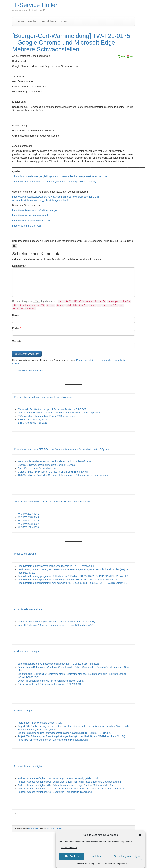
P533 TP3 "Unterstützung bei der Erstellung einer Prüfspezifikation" (53, 740)
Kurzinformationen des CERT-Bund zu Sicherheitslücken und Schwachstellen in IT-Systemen (63, 449)
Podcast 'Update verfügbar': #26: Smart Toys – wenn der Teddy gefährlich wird (59, 778)
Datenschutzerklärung (84, 864)
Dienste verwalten (69, 848)
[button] (140, 835)
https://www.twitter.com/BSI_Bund (30, 215)
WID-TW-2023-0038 (28, 527)
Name (16, 315)
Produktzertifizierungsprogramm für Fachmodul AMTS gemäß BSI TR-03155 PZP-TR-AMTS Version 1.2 (72, 583)
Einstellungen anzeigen (127, 856)
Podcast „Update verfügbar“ (29, 766)
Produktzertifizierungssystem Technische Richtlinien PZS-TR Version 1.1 (56, 566)
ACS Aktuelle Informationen (29, 609)
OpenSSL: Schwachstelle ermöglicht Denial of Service (46, 465)
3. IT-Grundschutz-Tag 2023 (32, 419)
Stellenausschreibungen (27, 652)
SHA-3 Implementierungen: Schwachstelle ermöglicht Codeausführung (55, 461)
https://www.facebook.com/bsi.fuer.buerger (35, 210)
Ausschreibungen (23, 711)
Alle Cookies (72, 856)
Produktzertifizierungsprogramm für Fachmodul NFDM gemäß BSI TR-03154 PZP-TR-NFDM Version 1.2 (73, 576)
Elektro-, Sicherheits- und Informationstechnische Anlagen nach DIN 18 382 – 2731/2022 (64, 733)
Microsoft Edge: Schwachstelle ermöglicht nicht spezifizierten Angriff (53, 472)
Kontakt (65, 21)
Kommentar (19, 266)
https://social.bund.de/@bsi (27, 226)
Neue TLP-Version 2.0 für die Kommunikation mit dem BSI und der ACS (55, 625)
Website (17, 341)
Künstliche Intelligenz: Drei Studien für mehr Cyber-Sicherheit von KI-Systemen (59, 413)
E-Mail (17, 328)
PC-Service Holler (27, 21)
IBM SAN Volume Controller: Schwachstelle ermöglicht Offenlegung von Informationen (63, 475)
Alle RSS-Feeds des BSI (31, 371)
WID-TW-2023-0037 (28, 524)
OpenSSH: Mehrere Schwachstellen (37, 468)
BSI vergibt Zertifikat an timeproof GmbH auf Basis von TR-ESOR (52, 409)
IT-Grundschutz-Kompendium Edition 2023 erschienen (46, 416)
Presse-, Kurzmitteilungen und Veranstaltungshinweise (43, 397)
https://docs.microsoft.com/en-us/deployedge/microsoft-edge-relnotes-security (55, 182)
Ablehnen (98, 856)
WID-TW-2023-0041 (28, 514)
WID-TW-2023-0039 (28, 521)
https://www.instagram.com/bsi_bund (32, 221)
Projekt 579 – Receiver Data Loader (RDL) (40, 723)
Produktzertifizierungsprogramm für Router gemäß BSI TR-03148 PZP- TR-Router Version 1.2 (67, 580)
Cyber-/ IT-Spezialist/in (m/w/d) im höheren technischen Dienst (50, 681)
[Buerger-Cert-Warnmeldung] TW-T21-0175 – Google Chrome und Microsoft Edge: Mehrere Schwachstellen (71, 43)
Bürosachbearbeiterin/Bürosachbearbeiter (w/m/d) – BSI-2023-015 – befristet (58, 664)
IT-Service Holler (35, 5)
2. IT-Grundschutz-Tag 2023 (32, 423)
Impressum (122, 864)
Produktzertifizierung (25, 554)
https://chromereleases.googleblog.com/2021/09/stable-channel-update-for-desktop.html (61, 176)
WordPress (33, 829)
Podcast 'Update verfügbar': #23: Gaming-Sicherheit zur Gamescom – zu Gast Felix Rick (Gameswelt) (71, 789)
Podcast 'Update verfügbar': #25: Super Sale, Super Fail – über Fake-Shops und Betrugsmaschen (69, 782)
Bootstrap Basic (55, 829)
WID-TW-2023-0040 (28, 517)
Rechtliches (49, 21)
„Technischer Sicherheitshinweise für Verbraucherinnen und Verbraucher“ (53, 502)
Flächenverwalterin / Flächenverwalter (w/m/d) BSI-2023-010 (50, 684)
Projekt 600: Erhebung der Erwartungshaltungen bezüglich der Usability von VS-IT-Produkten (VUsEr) (71, 736)
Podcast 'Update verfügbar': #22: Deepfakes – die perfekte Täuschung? (55, 792)
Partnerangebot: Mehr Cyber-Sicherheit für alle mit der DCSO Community (56, 622)
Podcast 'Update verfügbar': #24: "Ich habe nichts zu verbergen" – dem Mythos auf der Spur (66, 785)
